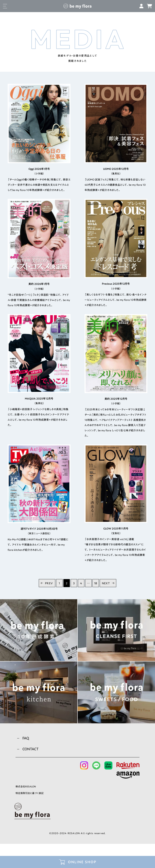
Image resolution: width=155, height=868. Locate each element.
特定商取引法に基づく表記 (30, 793)
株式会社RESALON (26, 786)
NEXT (106, 583)
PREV (49, 583)
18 (96, 583)
